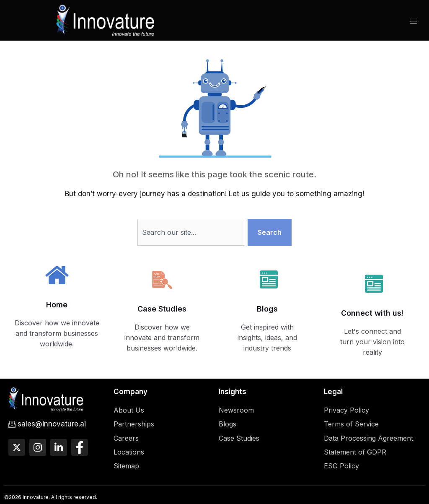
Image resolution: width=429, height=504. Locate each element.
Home (57, 305)
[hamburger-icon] (413, 21)
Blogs (267, 309)
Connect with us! (372, 313)
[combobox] (191, 232)
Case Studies (162, 309)
